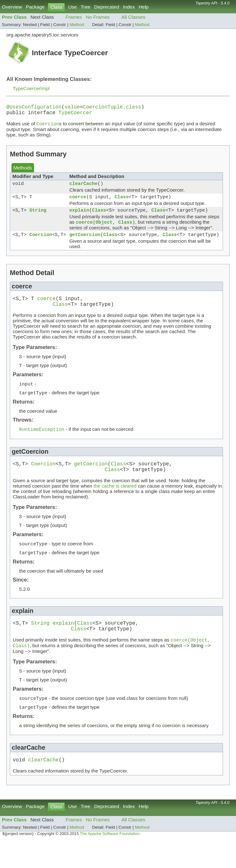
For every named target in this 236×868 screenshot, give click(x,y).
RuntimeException (42, 444)
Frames (74, 17)
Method (77, 25)
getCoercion (85, 243)
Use (72, 7)
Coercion (41, 243)
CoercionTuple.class (112, 108)
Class (121, 202)
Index (129, 7)
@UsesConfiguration (34, 108)
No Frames (98, 17)
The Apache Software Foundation (110, 861)
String (38, 217)
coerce (78, 202)
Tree (85, 7)
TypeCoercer (75, 115)
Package (35, 7)
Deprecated (107, 7)
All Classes (133, 17)
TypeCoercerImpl (31, 88)
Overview (12, 7)
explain (79, 217)
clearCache (83, 187)
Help (144, 7)
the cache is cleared (115, 503)
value (72, 108)
